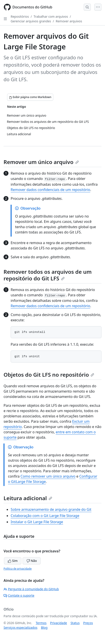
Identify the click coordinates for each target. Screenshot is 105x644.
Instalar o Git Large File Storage (37, 522)
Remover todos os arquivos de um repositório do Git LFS (48, 275)
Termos (41, 623)
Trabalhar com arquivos (51, 16)
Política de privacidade (18, 569)
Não (32, 561)
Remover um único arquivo (41, 162)
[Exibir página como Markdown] (30, 97)
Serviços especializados (20, 628)
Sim (13, 561)
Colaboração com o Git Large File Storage (45, 516)
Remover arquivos (69, 21)
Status (75, 623)
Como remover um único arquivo (48, 476)
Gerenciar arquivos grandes (31, 21)
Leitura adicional (28, 498)
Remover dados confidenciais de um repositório (50, 190)
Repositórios (20, 16)
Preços (88, 623)
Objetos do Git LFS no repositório (49, 375)
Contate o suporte (19, 595)
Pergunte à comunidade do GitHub (31, 589)
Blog (44, 628)
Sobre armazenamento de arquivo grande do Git (51, 509)
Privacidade (59, 623)
